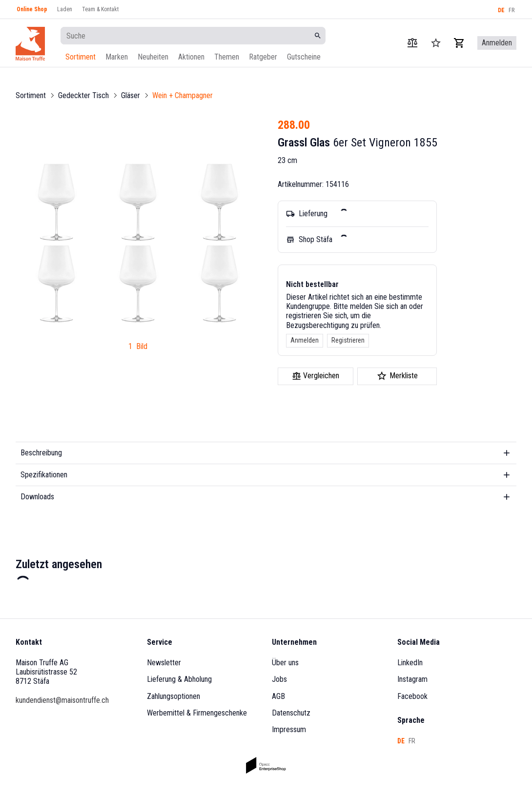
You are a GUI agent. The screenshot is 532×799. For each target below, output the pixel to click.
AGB (278, 696)
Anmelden (305, 340)
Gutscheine (304, 57)
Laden (65, 9)
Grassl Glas (304, 143)
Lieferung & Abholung (179, 679)
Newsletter (164, 663)
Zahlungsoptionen (174, 696)
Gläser (131, 95)
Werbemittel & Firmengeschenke (197, 713)
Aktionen (191, 57)
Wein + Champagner (183, 95)
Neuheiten (153, 57)
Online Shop (32, 9)
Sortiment (81, 57)
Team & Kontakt (100, 9)
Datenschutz (291, 713)
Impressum (289, 729)
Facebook (412, 696)
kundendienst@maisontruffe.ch (62, 700)
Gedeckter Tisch (83, 95)
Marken (117, 57)
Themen (227, 57)
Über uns (285, 663)
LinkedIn (410, 663)
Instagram (412, 679)
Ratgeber (263, 57)
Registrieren (348, 340)
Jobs (279, 679)
